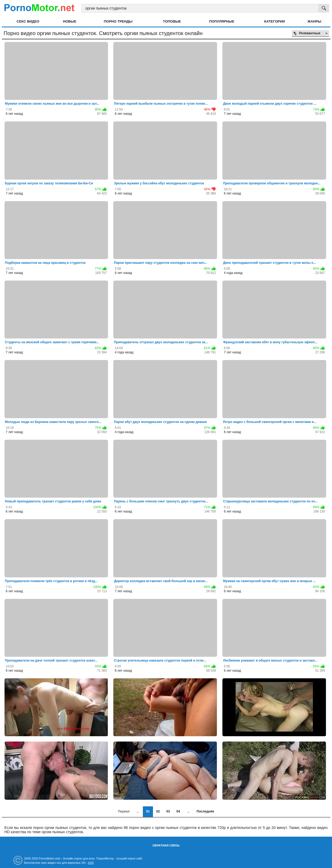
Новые (70, 21)
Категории (275, 21)
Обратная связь (166, 845)
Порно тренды (118, 21)
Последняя (205, 811)
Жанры (314, 21)
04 (178, 811)
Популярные (222, 21)
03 (168, 811)
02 (158, 811)
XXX (91, 863)
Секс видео (28, 21)
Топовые (172, 21)
